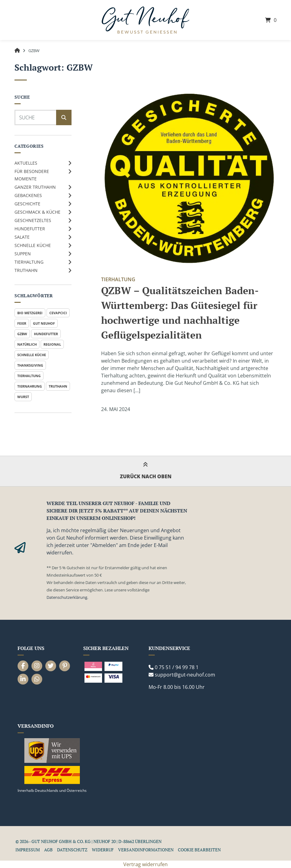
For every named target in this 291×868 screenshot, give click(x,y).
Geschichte (27, 204)
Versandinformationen (146, 850)
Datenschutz (72, 850)
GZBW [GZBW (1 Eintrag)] (22, 334)
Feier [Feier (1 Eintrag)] (22, 323)
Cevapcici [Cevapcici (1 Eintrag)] (58, 313)
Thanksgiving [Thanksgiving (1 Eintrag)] (30, 365)
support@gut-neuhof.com (185, 675)
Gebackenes (28, 195)
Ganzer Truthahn (35, 187)
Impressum (28, 850)
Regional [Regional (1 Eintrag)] (52, 344)
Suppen (23, 254)
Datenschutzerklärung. (67, 597)
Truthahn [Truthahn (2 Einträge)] (58, 386)
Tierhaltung (29, 262)
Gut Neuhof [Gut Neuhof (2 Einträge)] (44, 323)
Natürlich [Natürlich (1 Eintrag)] (27, 344)
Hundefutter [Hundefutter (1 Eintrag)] (46, 334)
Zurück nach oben (146, 471)
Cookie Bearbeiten (199, 850)
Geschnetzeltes (33, 220)
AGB (48, 850)
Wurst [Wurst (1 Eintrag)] (23, 397)
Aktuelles (26, 163)
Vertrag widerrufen (145, 864)
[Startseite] (145, 20)
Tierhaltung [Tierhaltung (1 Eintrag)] (29, 376)
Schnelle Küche (33, 245)
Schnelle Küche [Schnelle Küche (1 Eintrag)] (32, 355)
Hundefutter (30, 229)
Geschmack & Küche (37, 212)
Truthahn (26, 270)
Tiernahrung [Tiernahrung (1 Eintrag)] (30, 386)
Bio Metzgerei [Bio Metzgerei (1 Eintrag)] (30, 313)
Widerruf (103, 850)
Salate (22, 237)
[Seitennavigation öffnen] (28, 20)
